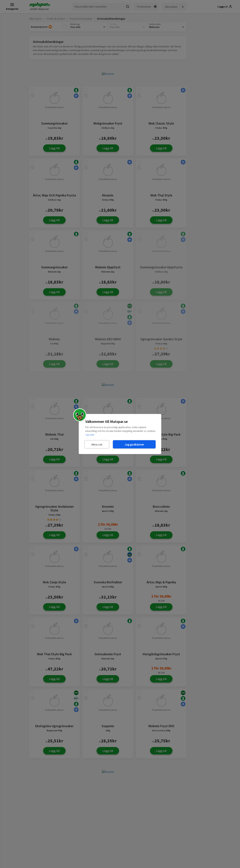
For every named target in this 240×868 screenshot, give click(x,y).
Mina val (97, 444)
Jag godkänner (134, 444)
